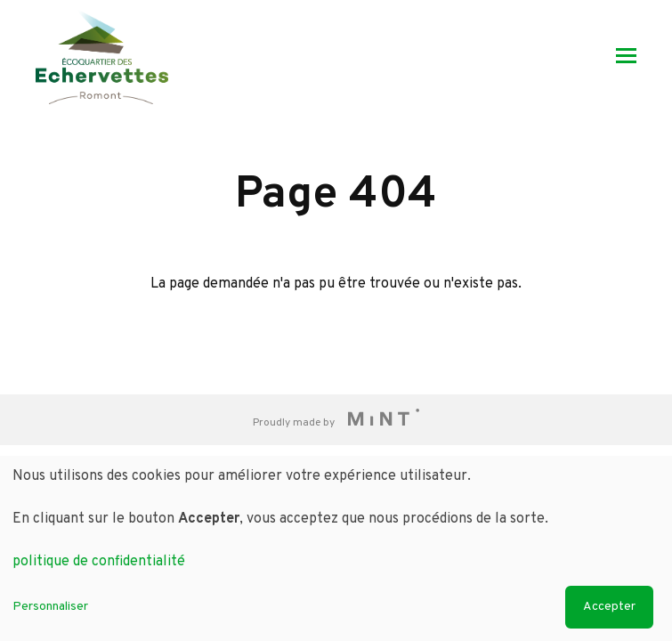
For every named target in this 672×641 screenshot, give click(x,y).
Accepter (609, 607)
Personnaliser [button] (50, 607)
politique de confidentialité (99, 562)
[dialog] (336, 548)
